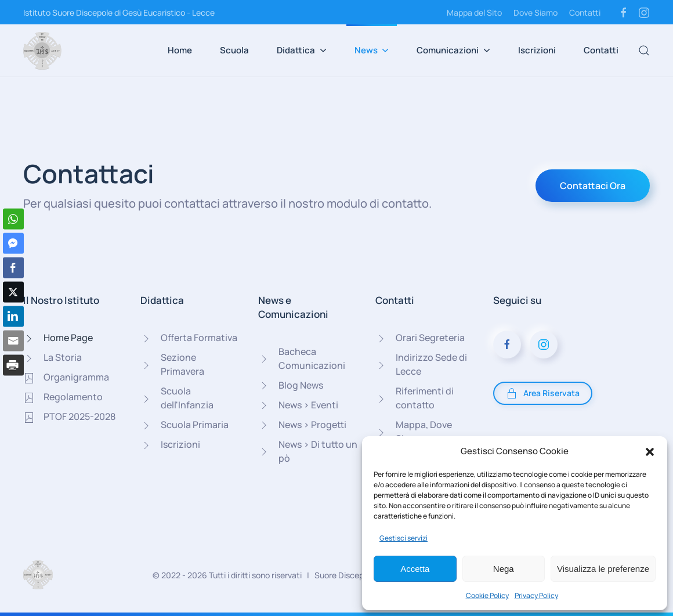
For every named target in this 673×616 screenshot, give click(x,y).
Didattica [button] (302, 50)
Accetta (415, 569)
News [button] (372, 50)
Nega (504, 569)
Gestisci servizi (404, 538)
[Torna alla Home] (42, 50)
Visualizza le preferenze (603, 569)
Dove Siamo (535, 12)
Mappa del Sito (474, 12)
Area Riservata (543, 393)
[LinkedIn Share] (13, 317)
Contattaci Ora (593, 186)
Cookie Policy (487, 595)
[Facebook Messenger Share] (13, 244)
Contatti (585, 12)
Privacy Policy (536, 595)
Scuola (234, 50)
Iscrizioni (537, 50)
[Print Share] (13, 365)
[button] (650, 451)
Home (180, 50)
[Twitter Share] (13, 292)
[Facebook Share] (13, 268)
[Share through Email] (13, 341)
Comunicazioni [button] (453, 50)
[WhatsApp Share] (13, 219)
